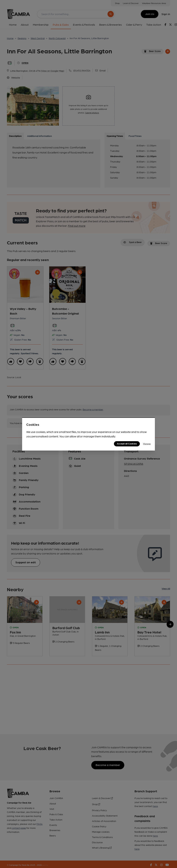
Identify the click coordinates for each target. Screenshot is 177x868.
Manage (147, 444)
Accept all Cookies (127, 443)
